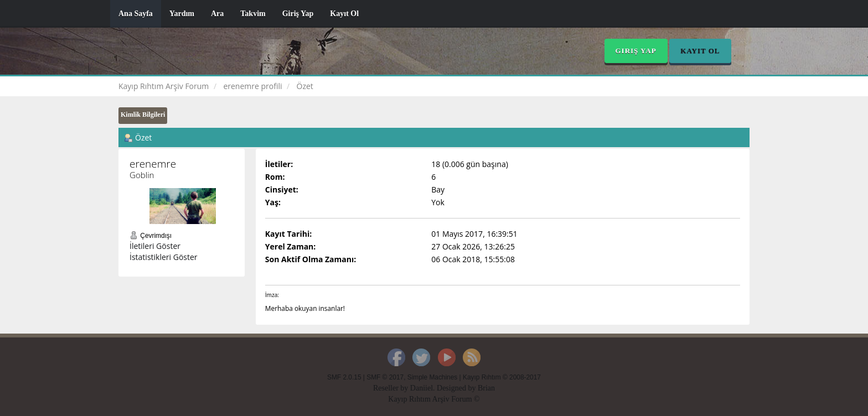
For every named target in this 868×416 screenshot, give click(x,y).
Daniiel (422, 388)
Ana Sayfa (136, 14)
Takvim (253, 14)
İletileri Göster (155, 246)
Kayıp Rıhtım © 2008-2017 (502, 377)
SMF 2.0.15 (344, 377)
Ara (217, 14)
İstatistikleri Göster (164, 257)
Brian (486, 388)
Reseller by (392, 388)
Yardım (182, 14)
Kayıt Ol (344, 14)
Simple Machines (433, 377)
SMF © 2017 (385, 377)
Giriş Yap (298, 14)
